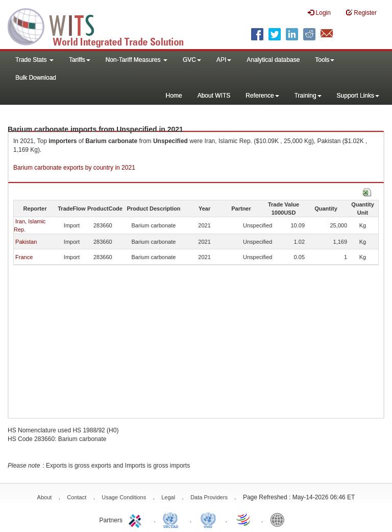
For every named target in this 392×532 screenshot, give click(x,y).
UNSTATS (208, 519)
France (24, 257)
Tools (325, 60)
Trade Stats (34, 60)
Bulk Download (36, 78)
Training (308, 96)
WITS (102, 26)
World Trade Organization (244, 519)
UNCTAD (173, 519)
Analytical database (273, 60)
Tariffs (80, 60)
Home (174, 96)
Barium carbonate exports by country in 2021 (74, 168)
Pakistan (26, 242)
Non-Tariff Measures (137, 60)
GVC (192, 60)
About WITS (214, 96)
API (224, 60)
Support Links (358, 96)
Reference (262, 96)
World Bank (280, 519)
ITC (137, 519)
